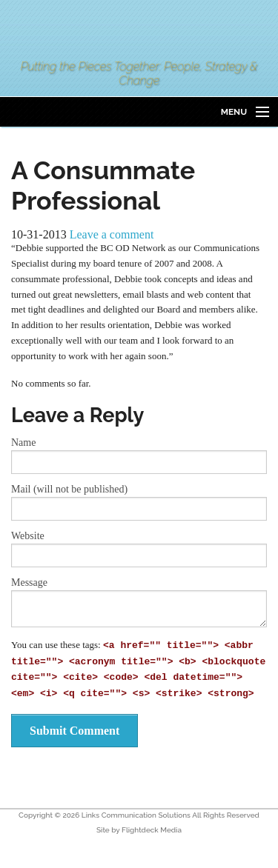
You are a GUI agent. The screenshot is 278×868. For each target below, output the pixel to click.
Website (28, 536)
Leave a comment (112, 234)
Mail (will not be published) (69, 490)
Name (23, 443)
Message (29, 583)
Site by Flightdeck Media (139, 830)
